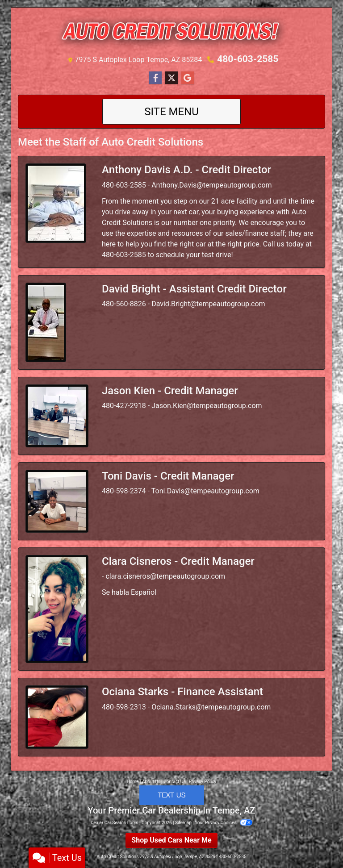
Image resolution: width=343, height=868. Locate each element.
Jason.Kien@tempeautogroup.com (207, 406)
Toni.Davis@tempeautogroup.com (205, 491)
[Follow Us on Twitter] (171, 78)
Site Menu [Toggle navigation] (171, 112)
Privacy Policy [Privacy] (203, 782)
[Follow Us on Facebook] (155, 78)
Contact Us (174, 782)
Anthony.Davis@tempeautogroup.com (211, 185)
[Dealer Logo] (171, 32)
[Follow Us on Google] (188, 78)
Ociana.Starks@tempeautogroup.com (211, 707)
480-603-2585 (248, 59)
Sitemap (183, 823)
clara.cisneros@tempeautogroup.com (165, 576)
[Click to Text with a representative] (172, 795)
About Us (151, 782)
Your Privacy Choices (224, 823)
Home (133, 782)
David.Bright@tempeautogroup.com (208, 304)
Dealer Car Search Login (115, 823)
